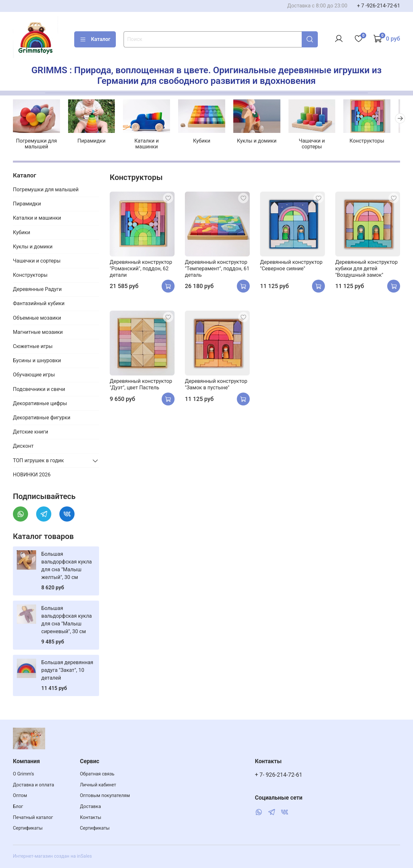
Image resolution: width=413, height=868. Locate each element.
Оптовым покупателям (105, 796)
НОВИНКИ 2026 (32, 476)
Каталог (95, 39)
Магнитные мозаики (38, 333)
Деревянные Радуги (37, 290)
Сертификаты (28, 828)
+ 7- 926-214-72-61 (279, 775)
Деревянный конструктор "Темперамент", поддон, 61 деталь (217, 269)
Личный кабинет (98, 785)
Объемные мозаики (37, 319)
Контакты (91, 818)
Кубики (206, 142)
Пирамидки (94, 142)
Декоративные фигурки (42, 419)
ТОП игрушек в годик (38, 461)
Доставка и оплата (34, 785)
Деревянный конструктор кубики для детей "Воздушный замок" (367, 269)
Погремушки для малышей (37, 145)
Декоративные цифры (40, 404)
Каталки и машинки (150, 142)
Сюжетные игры (33, 347)
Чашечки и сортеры (319, 142)
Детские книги (30, 433)
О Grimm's (24, 774)
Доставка (91, 807)
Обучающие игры (34, 376)
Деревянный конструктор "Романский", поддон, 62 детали (141, 269)
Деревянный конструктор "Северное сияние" (291, 266)
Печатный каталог (33, 818)
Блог (18, 807)
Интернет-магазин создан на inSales (52, 856)
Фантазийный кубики (39, 305)
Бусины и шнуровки (37, 361)
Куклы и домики (263, 142)
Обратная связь (97, 774)
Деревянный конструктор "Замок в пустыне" (216, 385)
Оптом (20, 796)
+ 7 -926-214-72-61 (378, 6)
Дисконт (23, 447)
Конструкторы (376, 142)
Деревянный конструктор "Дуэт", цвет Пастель (141, 385)
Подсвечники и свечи (39, 390)
